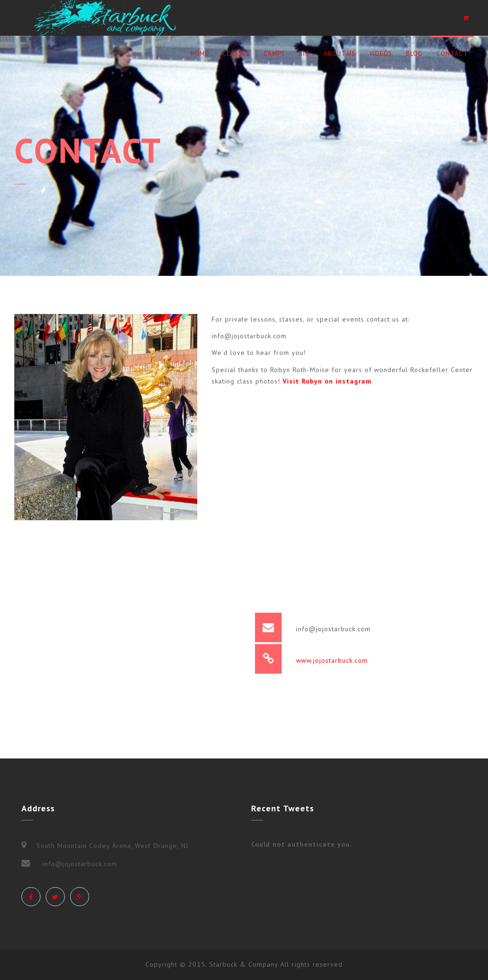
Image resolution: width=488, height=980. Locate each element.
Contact (452, 54)
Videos (381, 54)
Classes (236, 54)
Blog (414, 54)
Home (200, 54)
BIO (304, 54)
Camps (274, 54)
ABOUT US (340, 54)
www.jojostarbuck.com (332, 660)
